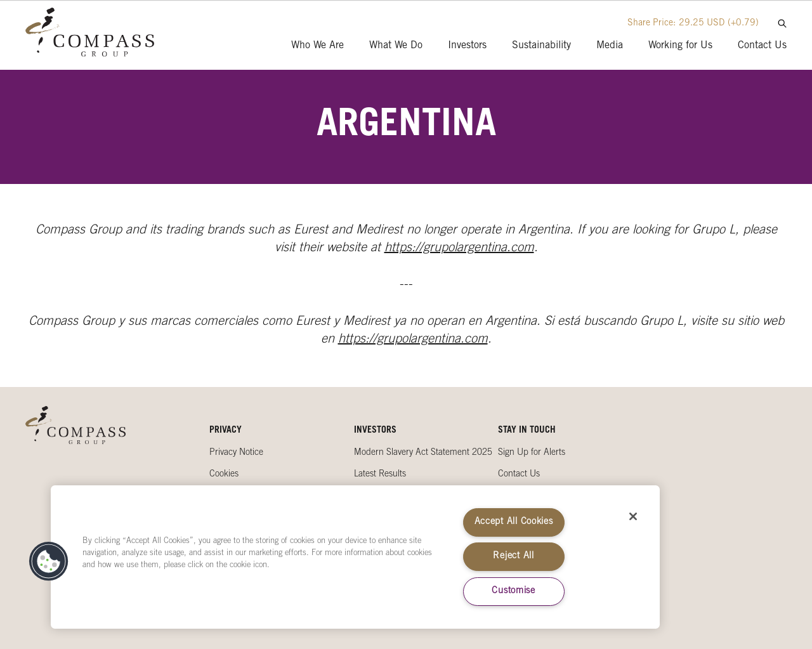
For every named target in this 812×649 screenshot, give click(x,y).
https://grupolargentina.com (459, 249)
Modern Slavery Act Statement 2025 (423, 453)
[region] (355, 557)
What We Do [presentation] (396, 46)
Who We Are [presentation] (318, 46)
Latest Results (380, 475)
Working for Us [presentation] (680, 46)
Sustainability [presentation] (541, 46)
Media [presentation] (610, 46)
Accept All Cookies (514, 522)
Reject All (513, 556)
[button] (49, 561)
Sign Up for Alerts (532, 453)
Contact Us (519, 475)
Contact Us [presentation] (762, 46)
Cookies (224, 475)
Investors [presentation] (467, 46)
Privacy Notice (236, 453)
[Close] (633, 516)
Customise (513, 591)
